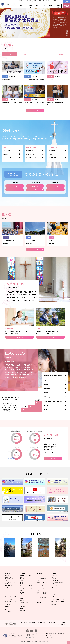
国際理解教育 (47, 388)
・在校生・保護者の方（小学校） (25, 1)
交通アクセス (37, 2)
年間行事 (53, 577)
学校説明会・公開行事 (41, 594)
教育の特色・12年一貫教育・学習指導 (53, 376)
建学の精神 (7, 575)
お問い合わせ (23, 611)
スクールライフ (55, 575)
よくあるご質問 (7, 158)
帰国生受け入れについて (32, 158)
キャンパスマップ (55, 585)
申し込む (15, 190)
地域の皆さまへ (8, 605)
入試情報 (61, 54)
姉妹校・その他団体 (9, 584)
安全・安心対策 (8, 585)
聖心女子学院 (33, 622)
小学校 (39, 577)
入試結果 (5, 154)
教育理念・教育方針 (9, 577)
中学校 (39, 580)
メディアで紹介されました (11, 596)
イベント (44, 54)
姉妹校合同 (29, 636)
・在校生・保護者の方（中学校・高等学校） (41, 1)
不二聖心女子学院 (42, 622)
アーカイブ (7, 587)
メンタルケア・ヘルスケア (57, 589)
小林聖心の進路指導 (24, 602)
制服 (52, 587)
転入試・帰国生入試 (42, 579)
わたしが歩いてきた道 (10, 598)
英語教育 (46, 384)
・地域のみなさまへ (22, 2)
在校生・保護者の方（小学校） (58, 600)
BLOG (53, 596)
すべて (9, 54)
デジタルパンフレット (10, 600)
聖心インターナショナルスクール (57, 622)
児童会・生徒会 (55, 580)
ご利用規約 (7, 610)
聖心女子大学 (24, 622)
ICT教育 (46, 393)
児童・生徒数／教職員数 (10, 582)
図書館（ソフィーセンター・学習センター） (54, 401)
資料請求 (67, 2)
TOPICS (53, 595)
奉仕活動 (46, 405)
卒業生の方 (54, 605)
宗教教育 (46, 380)
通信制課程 (58, 6)
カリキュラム (47, 410)
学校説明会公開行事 (67, 6)
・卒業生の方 (53, 1)
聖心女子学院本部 (61, 624)
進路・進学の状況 (24, 601)
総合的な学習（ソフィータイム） (52, 397)
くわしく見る (15, 186)
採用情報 (7, 606)
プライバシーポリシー (10, 611)
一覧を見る (35, 110)
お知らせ (26, 54)
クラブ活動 (54, 579)
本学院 (36, 632)
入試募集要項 (6, 151)
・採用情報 (29, 2)
